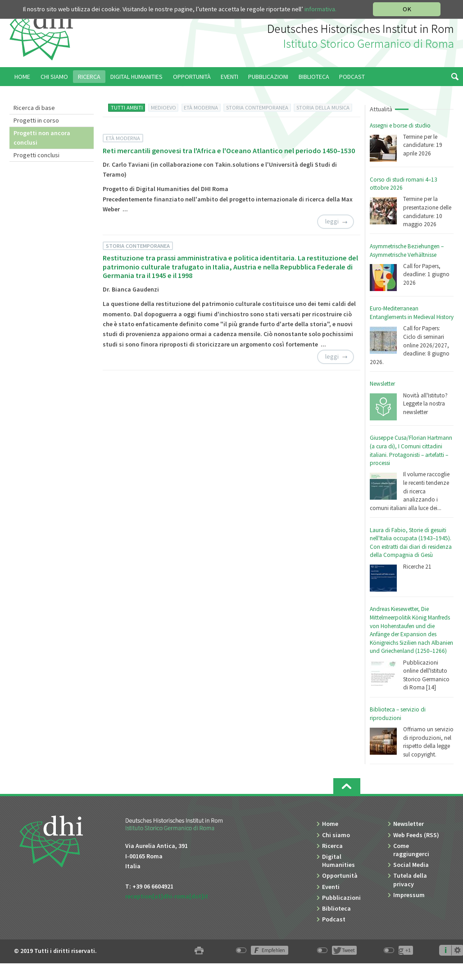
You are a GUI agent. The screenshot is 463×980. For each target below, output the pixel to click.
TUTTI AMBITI (127, 107)
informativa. (320, 9)
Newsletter (382, 384)
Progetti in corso (36, 120)
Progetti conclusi (36, 155)
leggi (332, 221)
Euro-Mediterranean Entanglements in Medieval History (412, 313)
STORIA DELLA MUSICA (323, 107)
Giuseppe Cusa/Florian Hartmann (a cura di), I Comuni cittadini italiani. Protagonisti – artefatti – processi (411, 450)
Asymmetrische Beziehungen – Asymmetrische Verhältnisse (407, 251)
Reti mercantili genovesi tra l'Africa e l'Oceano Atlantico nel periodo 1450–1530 (229, 150)
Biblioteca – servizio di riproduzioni (398, 714)
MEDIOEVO (163, 107)
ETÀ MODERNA (201, 107)
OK (407, 9)
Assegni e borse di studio (400, 125)
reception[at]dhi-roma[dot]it (167, 896)
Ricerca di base (34, 108)
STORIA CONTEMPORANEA (257, 107)
